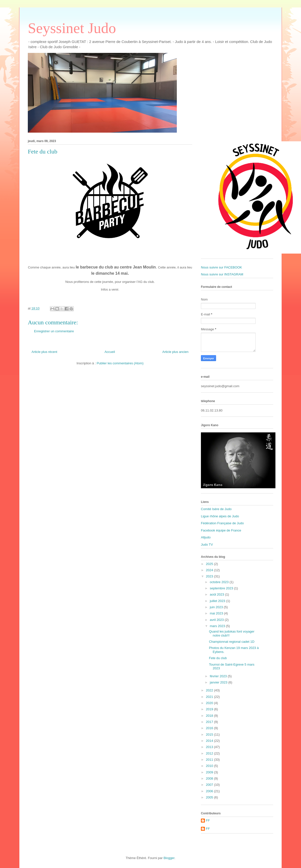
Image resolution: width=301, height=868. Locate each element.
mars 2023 (218, 626)
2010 (210, 766)
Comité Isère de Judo (216, 509)
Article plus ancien (176, 352)
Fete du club (218, 658)
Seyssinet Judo (72, 28)
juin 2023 (217, 607)
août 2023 (217, 594)
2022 (210, 690)
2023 (210, 576)
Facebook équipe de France (221, 530)
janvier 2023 (219, 682)
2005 (210, 797)
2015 (210, 735)
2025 (210, 564)
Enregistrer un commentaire (54, 331)
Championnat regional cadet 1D (232, 642)
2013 (210, 747)
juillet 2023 (218, 601)
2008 (210, 778)
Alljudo (206, 537)
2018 (210, 716)
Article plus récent (44, 352)
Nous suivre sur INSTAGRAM (222, 274)
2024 (210, 570)
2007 (210, 785)
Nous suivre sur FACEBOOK (221, 267)
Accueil (110, 352)
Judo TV (207, 545)
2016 (210, 728)
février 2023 (219, 676)
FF (208, 820)
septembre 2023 (222, 588)
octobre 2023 (220, 582)
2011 (210, 760)
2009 (210, 772)
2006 (210, 791)
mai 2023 (217, 613)
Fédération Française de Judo (222, 523)
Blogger (169, 858)
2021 (210, 697)
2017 (210, 722)
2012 (210, 753)
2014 (210, 741)
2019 (210, 709)
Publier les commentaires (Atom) (120, 363)
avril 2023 (217, 620)
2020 (210, 703)
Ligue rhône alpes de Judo (220, 516)
